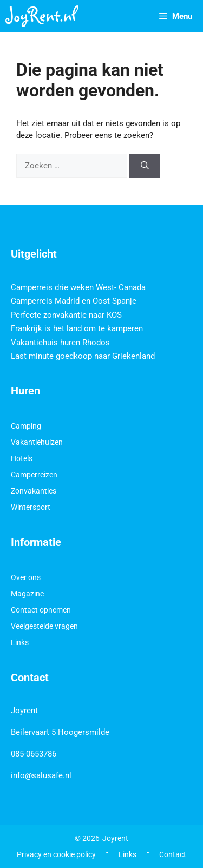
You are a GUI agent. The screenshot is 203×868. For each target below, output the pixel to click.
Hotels (22, 458)
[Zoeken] (145, 166)
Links (20, 642)
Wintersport (31, 507)
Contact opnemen (41, 610)
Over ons (26, 577)
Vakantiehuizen (37, 442)
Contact (173, 854)
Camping (26, 426)
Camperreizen (34, 475)
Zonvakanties (34, 491)
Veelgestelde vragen (44, 626)
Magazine (27, 594)
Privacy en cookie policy (56, 854)
